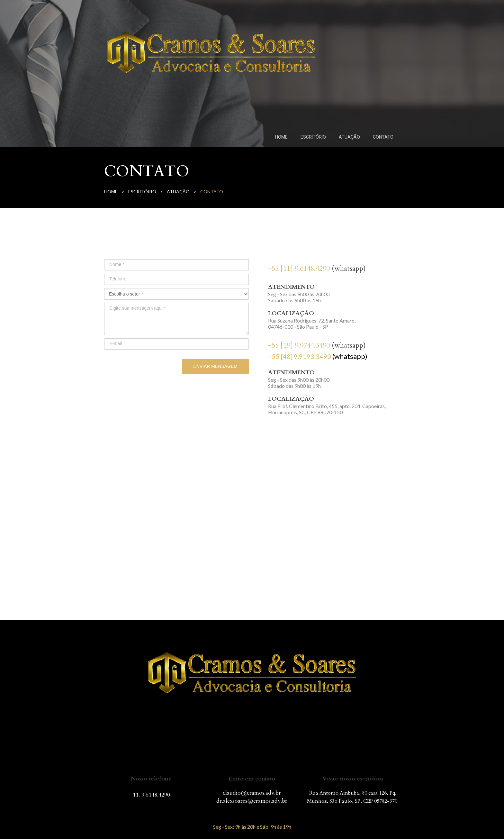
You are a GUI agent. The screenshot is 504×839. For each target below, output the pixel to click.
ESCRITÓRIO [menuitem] (313, 137)
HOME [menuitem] (281, 137)
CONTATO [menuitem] (383, 137)
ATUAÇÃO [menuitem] (349, 137)
